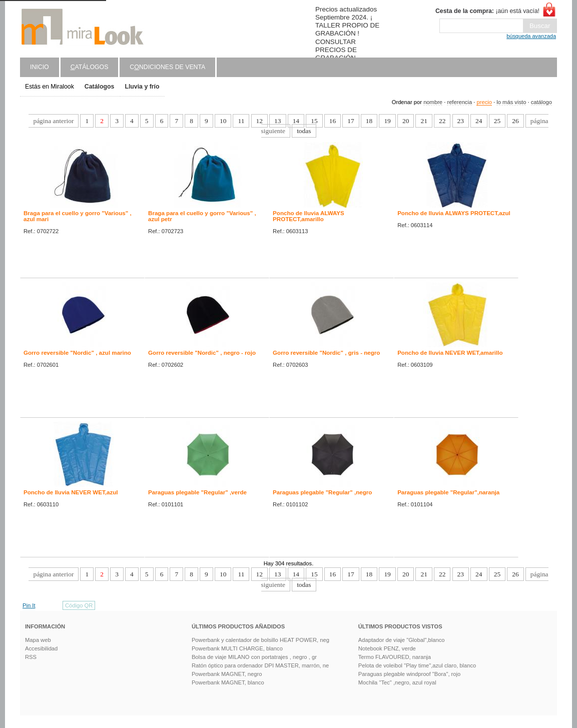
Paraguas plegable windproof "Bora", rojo (409, 674)
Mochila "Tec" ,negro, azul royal (397, 682)
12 (259, 121)
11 (241, 121)
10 (223, 121)
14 (296, 121)
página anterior (53, 121)
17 (351, 121)
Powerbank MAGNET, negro (227, 674)
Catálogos (100, 87)
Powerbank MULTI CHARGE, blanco (237, 648)
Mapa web (38, 640)
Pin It (29, 605)
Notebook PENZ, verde (387, 648)
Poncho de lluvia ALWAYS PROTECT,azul (454, 213)
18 (369, 121)
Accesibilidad (41, 648)
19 (387, 121)
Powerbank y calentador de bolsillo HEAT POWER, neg (260, 640)
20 (406, 121)
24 (479, 121)
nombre (433, 102)
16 (333, 121)
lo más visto (511, 102)
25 (497, 121)
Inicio (40, 67)
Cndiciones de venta (167, 67)
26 (515, 121)
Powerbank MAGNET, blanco (228, 682)
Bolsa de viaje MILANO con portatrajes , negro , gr (254, 657)
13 (277, 121)
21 (424, 121)
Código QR (79, 605)
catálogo (541, 102)
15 (314, 121)
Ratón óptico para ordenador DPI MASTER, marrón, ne (260, 665)
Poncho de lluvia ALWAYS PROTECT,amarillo (309, 216)
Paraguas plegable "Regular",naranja (448, 492)
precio (484, 102)
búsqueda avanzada (531, 36)
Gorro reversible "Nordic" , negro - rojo (202, 353)
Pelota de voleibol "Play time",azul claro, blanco (417, 665)
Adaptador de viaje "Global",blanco (402, 640)
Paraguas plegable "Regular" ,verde (197, 492)
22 (442, 121)
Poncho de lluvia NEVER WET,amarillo (450, 353)
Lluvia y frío (142, 87)
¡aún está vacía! (487, 11)
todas (304, 131)
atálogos (90, 67)
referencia (459, 102)
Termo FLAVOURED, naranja (395, 657)
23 (461, 121)
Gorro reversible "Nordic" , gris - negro (326, 353)
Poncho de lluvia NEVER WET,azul (71, 492)
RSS (31, 657)
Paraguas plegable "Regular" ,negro (322, 492)
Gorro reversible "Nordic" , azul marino (77, 353)
